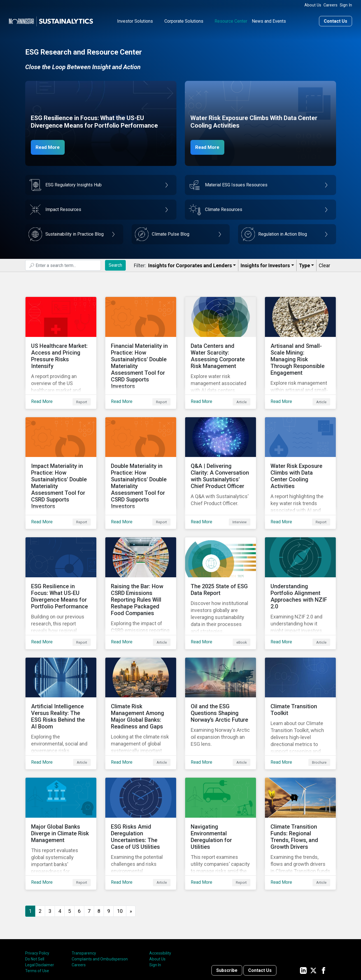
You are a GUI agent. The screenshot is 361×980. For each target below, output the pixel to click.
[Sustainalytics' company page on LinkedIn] (303, 926)
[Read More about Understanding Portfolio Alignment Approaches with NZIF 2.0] (300, 571)
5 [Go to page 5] (69, 866)
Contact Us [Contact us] (336, 21)
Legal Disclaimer (40, 920)
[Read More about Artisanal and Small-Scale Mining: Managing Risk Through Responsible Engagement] (300, 348)
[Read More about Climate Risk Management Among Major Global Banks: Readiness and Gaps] (141, 682)
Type (304, 265)
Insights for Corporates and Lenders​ (190, 265)
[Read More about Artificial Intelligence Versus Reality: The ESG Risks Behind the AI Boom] (61, 682)
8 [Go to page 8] (99, 866)
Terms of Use (37, 926)
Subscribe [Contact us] (227, 926)
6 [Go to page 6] (79, 866)
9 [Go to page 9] (109, 866)
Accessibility (160, 909)
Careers (330, 5)
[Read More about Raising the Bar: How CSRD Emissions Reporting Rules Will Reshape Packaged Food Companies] (141, 571)
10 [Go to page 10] (120, 866)
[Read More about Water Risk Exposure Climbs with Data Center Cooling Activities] (300, 459)
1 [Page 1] (30, 866)
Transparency (84, 909)
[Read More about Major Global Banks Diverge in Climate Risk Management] (61, 793)
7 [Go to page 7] (89, 866)
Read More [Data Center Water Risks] (209, 146)
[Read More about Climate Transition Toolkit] (300, 682)
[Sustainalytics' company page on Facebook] (323, 926)
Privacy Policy (37, 909)
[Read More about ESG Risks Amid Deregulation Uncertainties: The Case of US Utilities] (141, 793)
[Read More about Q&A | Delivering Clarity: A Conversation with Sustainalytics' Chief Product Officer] (221, 459)
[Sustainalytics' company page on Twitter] (313, 926)
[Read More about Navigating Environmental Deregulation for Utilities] (221, 793)
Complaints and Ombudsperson (100, 915)
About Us (313, 5)
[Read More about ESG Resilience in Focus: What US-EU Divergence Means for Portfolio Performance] (61, 571)
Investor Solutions (135, 21)
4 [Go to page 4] (60, 866)
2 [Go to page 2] (40, 866)
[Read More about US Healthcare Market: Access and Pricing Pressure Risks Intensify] (61, 348)
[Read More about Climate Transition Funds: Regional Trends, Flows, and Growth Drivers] (300, 793)
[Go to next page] (131, 867)
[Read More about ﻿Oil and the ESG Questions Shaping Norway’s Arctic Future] (221, 682)
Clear (324, 265)
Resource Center (231, 21)
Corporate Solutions (184, 21)
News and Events (269, 21)
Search (115, 265)
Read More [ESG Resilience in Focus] (50, 146)
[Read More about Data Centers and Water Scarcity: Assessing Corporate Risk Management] (221, 348)
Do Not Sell (35, 915)
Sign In (346, 5)
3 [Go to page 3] (50, 866)
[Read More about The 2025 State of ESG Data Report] (221, 571)
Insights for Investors (265, 265)
